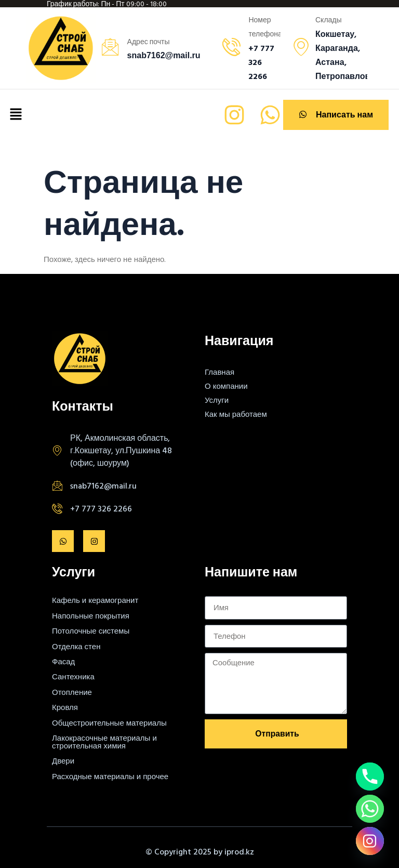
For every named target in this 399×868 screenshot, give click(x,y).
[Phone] (370, 777)
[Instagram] (370, 841)
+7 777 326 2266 (101, 508)
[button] (16, 115)
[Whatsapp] (370, 809)
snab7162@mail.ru (103, 485)
